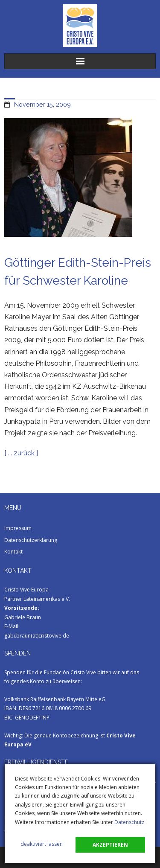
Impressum (18, 528)
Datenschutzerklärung (31, 540)
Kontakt (13, 552)
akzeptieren (110, 845)
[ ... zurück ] (21, 453)
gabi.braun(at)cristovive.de (37, 636)
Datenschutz (129, 822)
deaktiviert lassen (42, 844)
